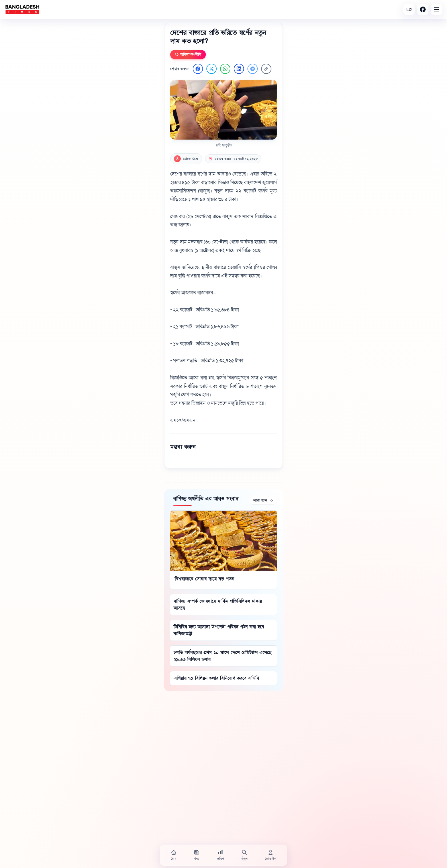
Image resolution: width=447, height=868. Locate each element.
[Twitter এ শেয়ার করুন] (212, 69)
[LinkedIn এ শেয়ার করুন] (239, 69)
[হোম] (174, 855)
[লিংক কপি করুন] (266, 69)
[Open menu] (436, 9)
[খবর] (197, 855)
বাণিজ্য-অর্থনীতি (188, 55)
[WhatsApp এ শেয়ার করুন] (225, 69)
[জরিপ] (220, 855)
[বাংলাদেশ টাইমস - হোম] (22, 9)
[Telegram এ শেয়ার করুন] (253, 69)
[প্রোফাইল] (271, 855)
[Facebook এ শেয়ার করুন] (198, 69)
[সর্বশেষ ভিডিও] (409, 9)
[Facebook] (423, 9)
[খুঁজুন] (244, 855)
